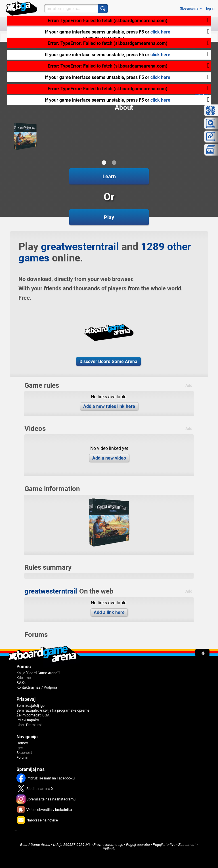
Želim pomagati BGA (33, 715)
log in (210, 9)
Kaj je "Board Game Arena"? (38, 673)
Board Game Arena (35, 845)
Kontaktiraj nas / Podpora (37, 687)
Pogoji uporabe (138, 845)
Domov (22, 743)
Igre (20, 748)
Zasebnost (187, 845)
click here (160, 32)
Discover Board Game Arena (108, 361)
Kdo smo (24, 678)
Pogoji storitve (164, 845)
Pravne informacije (108, 845)
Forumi (22, 757)
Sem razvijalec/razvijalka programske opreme (53, 710)
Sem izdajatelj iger (31, 705)
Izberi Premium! (29, 725)
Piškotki (109, 849)
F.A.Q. (21, 683)
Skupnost (24, 753)
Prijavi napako (28, 720)
